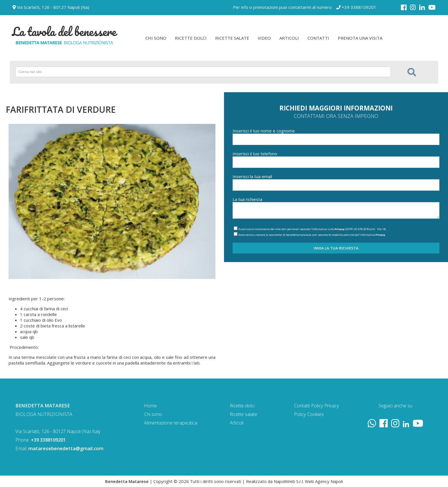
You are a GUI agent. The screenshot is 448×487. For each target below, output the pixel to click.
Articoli (237, 423)
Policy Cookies (309, 414)
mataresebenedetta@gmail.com (66, 448)
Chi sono (153, 414)
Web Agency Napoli (324, 481)
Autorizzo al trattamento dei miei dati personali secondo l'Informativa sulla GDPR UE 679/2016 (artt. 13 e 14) (312, 229)
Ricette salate (243, 414)
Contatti (302, 406)
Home (150, 406)
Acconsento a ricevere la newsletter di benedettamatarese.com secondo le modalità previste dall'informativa (312, 235)
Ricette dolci (242, 406)
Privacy (339, 229)
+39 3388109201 (356, 7)
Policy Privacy (325, 406)
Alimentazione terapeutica (171, 423)
